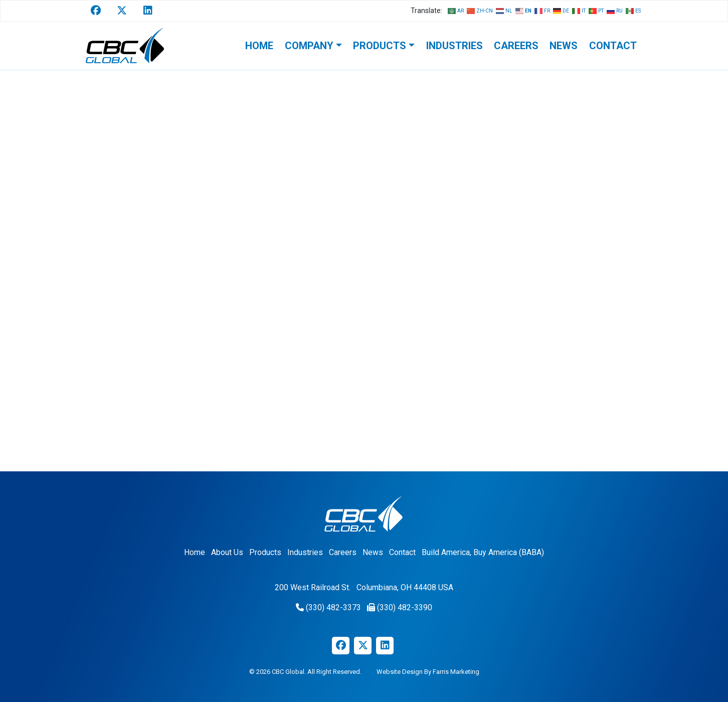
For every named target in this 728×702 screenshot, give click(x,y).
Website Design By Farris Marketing (428, 672)
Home (259, 46)
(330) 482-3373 (333, 607)
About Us (227, 552)
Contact (613, 46)
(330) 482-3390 (405, 607)
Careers (516, 46)
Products (380, 46)
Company (309, 46)
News (564, 46)
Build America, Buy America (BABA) (483, 552)
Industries (454, 46)
